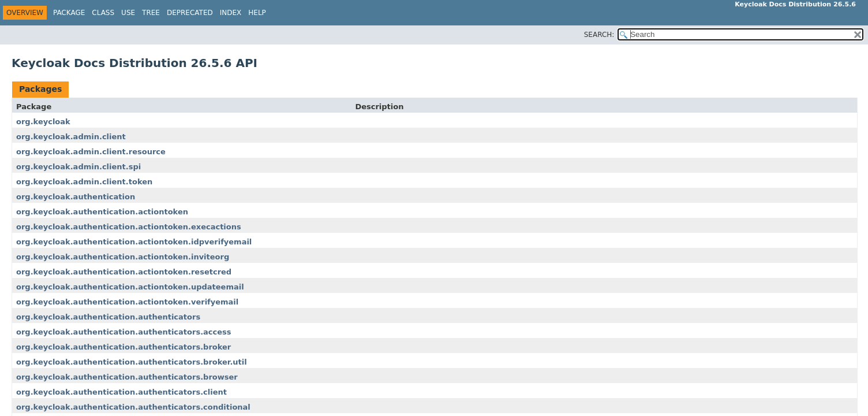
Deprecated (190, 13)
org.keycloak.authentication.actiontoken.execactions (129, 227)
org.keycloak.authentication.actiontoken (102, 212)
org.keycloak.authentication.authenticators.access (124, 332)
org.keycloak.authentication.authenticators (108, 317)
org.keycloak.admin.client (71, 137)
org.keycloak (43, 122)
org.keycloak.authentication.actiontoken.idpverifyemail (134, 242)
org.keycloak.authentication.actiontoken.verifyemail (127, 302)
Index (231, 13)
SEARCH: (599, 35)
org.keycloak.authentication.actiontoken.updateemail (130, 287)
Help (257, 13)
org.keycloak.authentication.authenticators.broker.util (132, 362)
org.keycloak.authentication (76, 197)
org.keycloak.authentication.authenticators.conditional (133, 407)
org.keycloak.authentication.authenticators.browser (127, 377)
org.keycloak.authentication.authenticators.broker (124, 347)
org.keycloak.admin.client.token (84, 182)
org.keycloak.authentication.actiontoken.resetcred (124, 272)
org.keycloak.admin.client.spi (78, 167)
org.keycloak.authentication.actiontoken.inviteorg (123, 257)
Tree (151, 13)
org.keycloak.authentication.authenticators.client (121, 392)
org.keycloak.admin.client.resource (91, 152)
